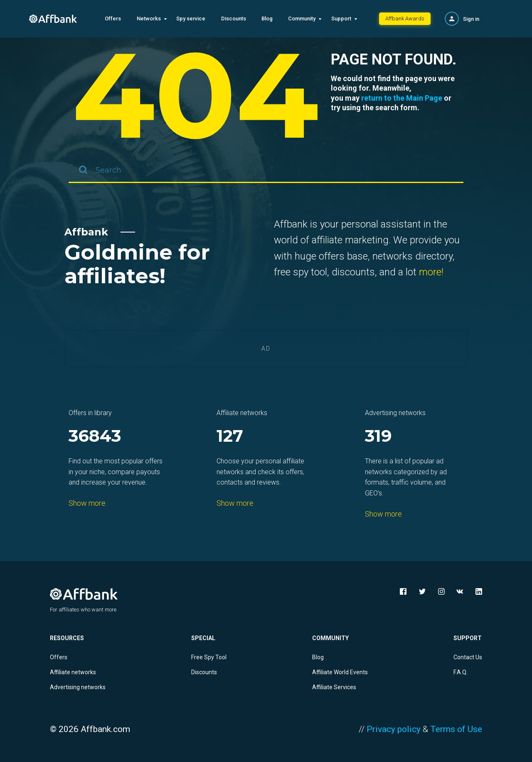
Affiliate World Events (340, 672)
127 (230, 437)
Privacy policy (394, 729)
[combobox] (266, 171)
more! (431, 272)
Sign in (471, 19)
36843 (95, 437)
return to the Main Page (402, 98)
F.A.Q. (461, 672)
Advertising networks (78, 687)
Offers (113, 19)
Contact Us (468, 657)
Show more (87, 503)
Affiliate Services (334, 687)
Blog (267, 19)
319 (378, 437)
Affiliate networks (73, 672)
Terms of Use (456, 729)
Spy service (191, 19)
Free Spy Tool (209, 657)
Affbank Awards (405, 19)
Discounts (234, 19)
